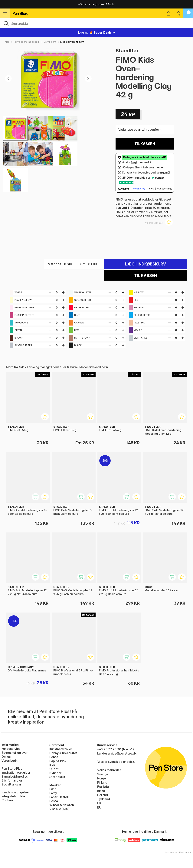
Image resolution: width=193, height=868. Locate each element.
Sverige (103, 774)
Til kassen (145, 144)
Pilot (53, 789)
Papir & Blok (58, 761)
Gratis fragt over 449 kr (96, 4)
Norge (102, 778)
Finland (102, 782)
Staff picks (57, 777)
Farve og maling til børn (27, 42)
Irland (101, 791)
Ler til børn (50, 42)
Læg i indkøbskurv (146, 264)
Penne (54, 757)
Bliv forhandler (12, 780)
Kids (7, 42)
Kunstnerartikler (61, 749)
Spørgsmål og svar (15, 753)
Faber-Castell (59, 797)
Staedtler (127, 51)
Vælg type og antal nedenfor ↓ (140, 130)
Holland (103, 795)
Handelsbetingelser (15, 792)
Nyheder (55, 773)
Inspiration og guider (16, 772)
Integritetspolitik (13, 796)
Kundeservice (11, 749)
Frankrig (103, 787)
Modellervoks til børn (72, 42)
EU (99, 807)
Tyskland (104, 799)
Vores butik (10, 761)
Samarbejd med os (15, 776)
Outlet (54, 769)
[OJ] (96, 23)
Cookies (7, 800)
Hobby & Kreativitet (63, 753)
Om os (6, 757)
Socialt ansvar (11, 784)
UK (99, 803)
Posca (54, 801)
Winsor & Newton (62, 805)
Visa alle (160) (59, 809)
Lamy (53, 793)
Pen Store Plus (12, 768)
